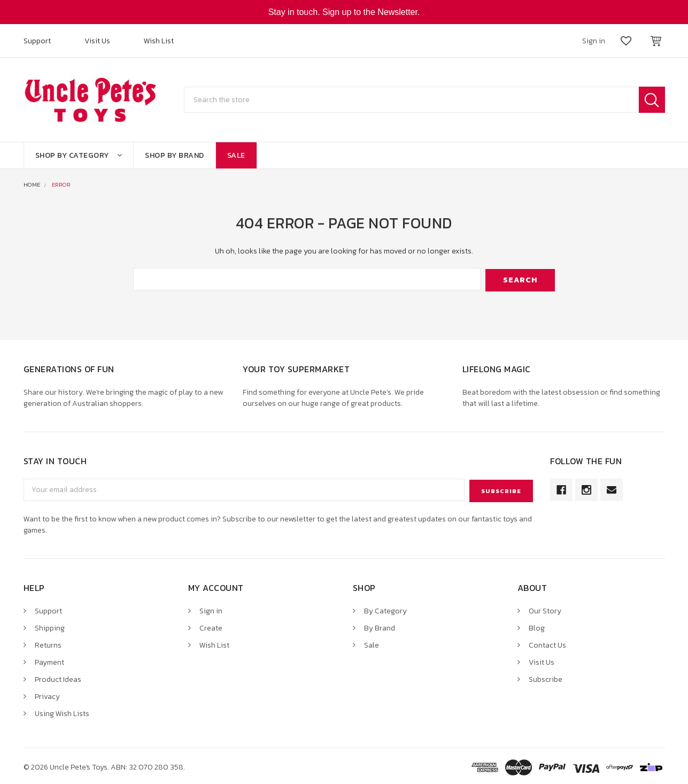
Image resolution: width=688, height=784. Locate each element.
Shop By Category (79, 155)
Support (37, 41)
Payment (49, 660)
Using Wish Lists (62, 711)
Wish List (159, 41)
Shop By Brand (175, 155)
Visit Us (97, 41)
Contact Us (547, 643)
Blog (537, 625)
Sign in (211, 609)
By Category (385, 609)
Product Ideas (58, 677)
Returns (48, 643)
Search (652, 100)
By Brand (380, 625)
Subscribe (546, 677)
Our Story (545, 609)
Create (211, 625)
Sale (236, 155)
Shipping (50, 625)
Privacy (47, 694)
